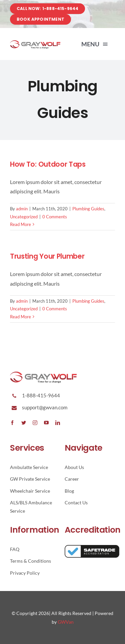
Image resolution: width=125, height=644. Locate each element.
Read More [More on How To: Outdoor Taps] (20, 224)
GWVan (66, 622)
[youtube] (46, 423)
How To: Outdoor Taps (48, 164)
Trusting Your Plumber (47, 256)
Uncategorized (24, 217)
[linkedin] (58, 423)
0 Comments (55, 217)
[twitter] (24, 423)
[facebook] (12, 423)
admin (22, 209)
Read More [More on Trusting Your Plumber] (20, 317)
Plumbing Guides (88, 209)
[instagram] (35, 423)
